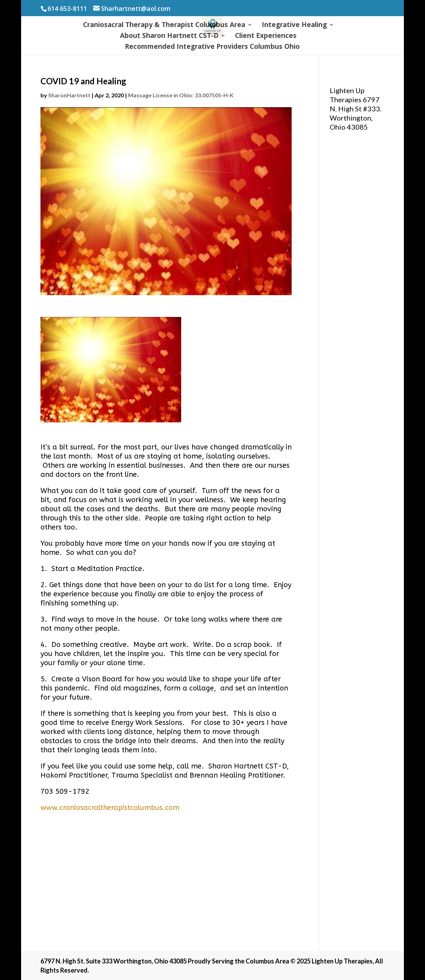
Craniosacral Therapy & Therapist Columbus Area (164, 26)
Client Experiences (266, 37)
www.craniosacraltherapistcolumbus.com (110, 808)
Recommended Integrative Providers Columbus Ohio (212, 47)
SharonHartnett (69, 95)
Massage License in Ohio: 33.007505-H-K (181, 95)
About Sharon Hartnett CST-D (169, 37)
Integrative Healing (294, 26)
